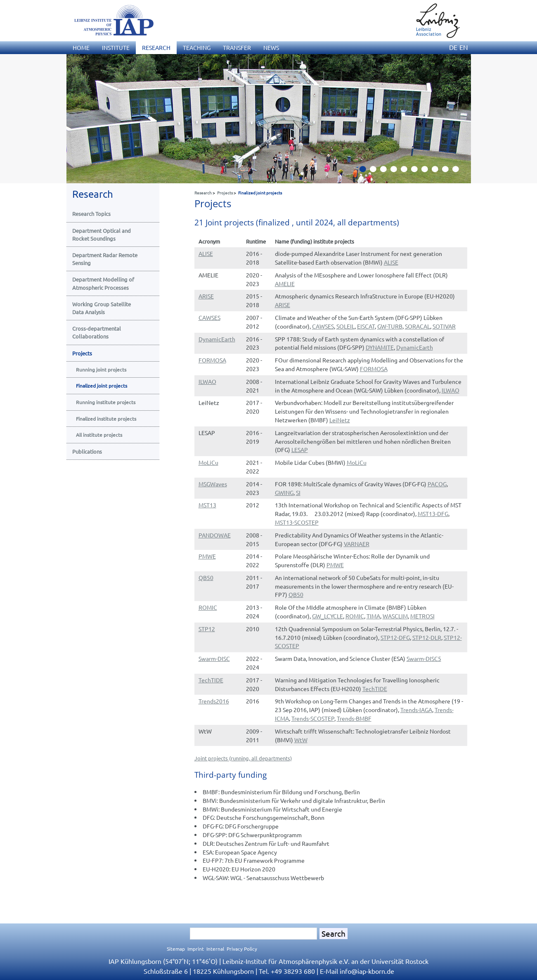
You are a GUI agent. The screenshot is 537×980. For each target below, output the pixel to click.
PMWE (207, 556)
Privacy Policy (242, 949)
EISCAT (366, 326)
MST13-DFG (433, 514)
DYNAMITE (380, 347)
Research (203, 193)
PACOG (437, 484)
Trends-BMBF (354, 718)
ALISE (206, 253)
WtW (301, 740)
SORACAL (418, 326)
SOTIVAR (444, 326)
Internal (215, 949)
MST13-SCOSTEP (297, 522)
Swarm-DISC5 (424, 658)
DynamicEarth (217, 339)
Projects (225, 193)
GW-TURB (390, 326)
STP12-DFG (395, 637)
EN (464, 47)
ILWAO (207, 381)
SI (298, 492)
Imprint (196, 949)
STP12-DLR (427, 637)
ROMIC (208, 607)
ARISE (206, 296)
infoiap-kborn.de (367, 971)
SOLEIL (345, 326)
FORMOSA (212, 360)
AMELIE (285, 284)
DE (453, 47)
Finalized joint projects (260, 193)
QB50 (206, 578)
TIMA (373, 616)
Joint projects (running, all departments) (243, 758)
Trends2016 (214, 701)
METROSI (422, 616)
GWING (284, 492)
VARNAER (357, 544)
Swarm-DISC (214, 658)
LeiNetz (340, 420)
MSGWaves (213, 484)
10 (459, 171)
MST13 (207, 505)
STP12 (207, 629)
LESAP (300, 450)
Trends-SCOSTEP (313, 718)
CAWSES (209, 317)
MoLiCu (208, 462)
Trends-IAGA (416, 710)
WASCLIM (395, 616)
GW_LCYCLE (328, 616)
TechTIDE (211, 680)
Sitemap (176, 949)
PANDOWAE (215, 535)
